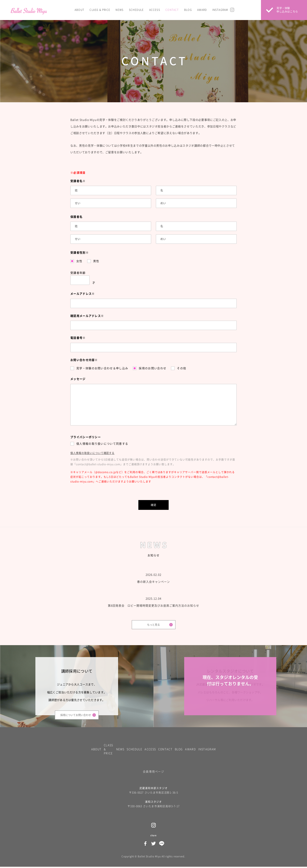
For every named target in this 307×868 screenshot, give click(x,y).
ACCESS (155, 10)
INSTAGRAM (220, 10)
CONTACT (172, 10)
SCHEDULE (136, 10)
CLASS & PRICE (100, 10)
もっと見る (153, 625)
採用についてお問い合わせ (76, 715)
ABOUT (79, 10)
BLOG (188, 10)
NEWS (119, 10)
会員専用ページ (153, 773)
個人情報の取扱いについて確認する (92, 453)
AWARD (202, 10)
